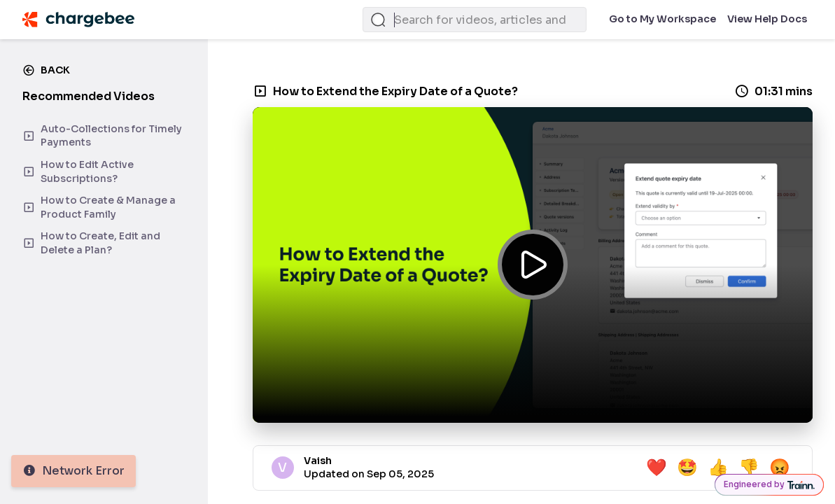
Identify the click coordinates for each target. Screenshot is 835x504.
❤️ (657, 468)
